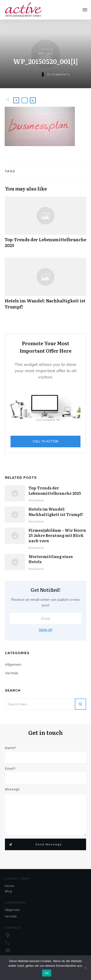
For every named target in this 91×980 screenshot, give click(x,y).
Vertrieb (12, 673)
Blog (8, 891)
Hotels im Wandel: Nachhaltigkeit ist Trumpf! (45, 286)
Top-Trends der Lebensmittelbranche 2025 (45, 225)
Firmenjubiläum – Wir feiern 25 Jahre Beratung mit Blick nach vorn (57, 535)
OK (47, 973)
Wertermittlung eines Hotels (51, 559)
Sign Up (46, 630)
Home (10, 886)
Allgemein (13, 664)
